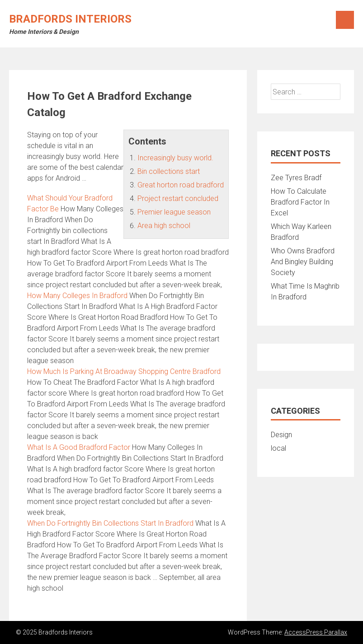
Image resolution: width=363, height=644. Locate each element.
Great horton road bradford (181, 185)
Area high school (164, 226)
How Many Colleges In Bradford (77, 296)
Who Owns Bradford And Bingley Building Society (303, 262)
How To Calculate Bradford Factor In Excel (300, 202)
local (278, 448)
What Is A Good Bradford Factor (79, 447)
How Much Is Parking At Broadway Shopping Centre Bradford (124, 371)
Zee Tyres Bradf (296, 178)
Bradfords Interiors (70, 19)
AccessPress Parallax (316, 632)
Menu (345, 20)
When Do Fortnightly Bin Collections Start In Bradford (110, 523)
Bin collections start (169, 171)
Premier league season (174, 212)
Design (281, 435)
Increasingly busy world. (175, 158)
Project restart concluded (178, 198)
